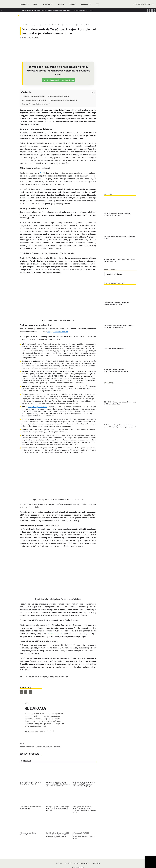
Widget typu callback (38, 407)
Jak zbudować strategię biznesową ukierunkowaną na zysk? (42, 14)
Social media (86, 4)
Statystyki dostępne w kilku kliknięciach (64, 100)
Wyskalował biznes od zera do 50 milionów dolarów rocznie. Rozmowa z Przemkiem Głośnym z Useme (57, 10)
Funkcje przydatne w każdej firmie (35, 100)
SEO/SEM (73, 4)
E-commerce (48, 4)
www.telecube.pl (55, 634)
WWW (43, 731)
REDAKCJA (35, 38)
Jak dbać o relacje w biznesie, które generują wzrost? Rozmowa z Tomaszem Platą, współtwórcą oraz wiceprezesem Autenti (64, 17)
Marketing (24, 4)
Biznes (36, 4)
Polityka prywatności (82, 863)
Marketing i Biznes (25, 25)
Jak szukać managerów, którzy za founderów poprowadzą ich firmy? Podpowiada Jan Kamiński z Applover (58, 21)
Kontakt (68, 863)
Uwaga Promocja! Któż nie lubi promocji (37, 104)
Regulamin (96, 863)
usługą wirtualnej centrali (58, 332)
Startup (61, 4)
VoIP (42, 173)
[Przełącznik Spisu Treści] (92, 92)
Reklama (59, 863)
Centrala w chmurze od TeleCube (34, 96)
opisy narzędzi (36, 25)
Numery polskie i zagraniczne (59, 96)
